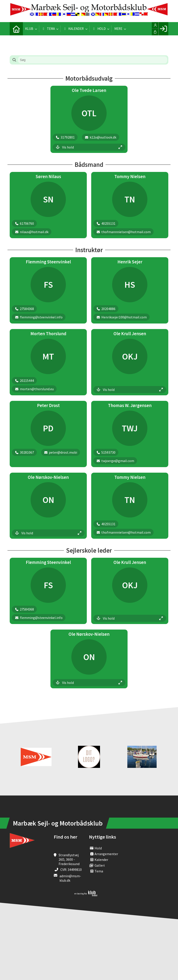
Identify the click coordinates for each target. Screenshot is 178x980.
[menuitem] (16, 29)
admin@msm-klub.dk (70, 878)
